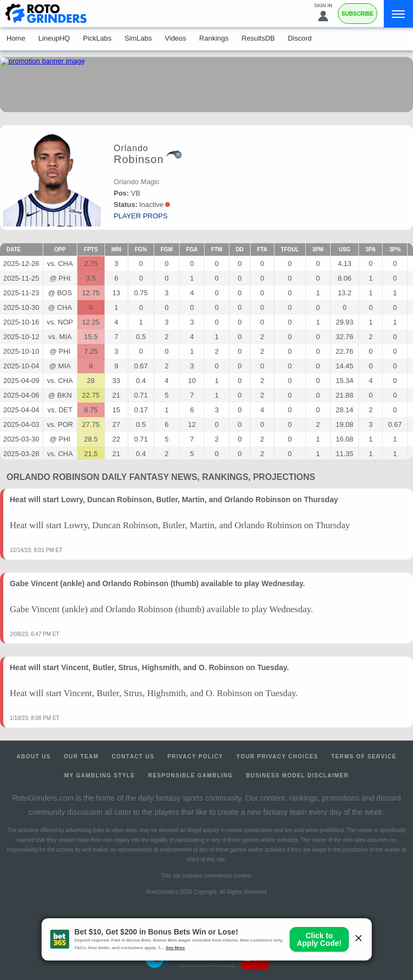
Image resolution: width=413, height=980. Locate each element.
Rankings (214, 38)
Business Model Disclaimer (297, 775)
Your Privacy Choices (277, 757)
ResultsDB (258, 38)
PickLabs (97, 38)
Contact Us (133, 757)
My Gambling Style (100, 775)
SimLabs (138, 38)
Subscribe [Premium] (358, 14)
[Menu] (398, 14)
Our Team (81, 757)
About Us (33, 757)
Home (16, 38)
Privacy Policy (195, 757)
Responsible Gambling (191, 775)
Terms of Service (364, 757)
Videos (176, 38)
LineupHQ (54, 38)
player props (140, 216)
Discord (300, 38)
